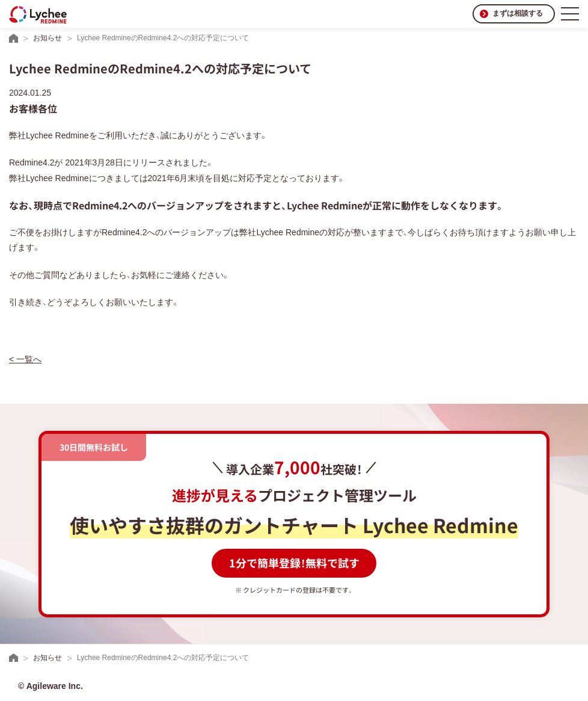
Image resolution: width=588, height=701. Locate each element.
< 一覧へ (25, 359)
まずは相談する (518, 13)
